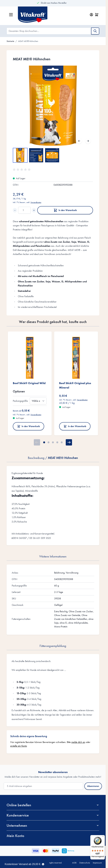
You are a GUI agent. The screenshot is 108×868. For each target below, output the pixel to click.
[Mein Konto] (91, 15)
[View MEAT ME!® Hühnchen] (20, 155)
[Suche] (95, 31)
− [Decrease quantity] (15, 210)
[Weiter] (88, 141)
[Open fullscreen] (53, 106)
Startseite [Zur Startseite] (10, 41)
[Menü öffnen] (11, 15)
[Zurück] (79, 141)
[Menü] (103, 837)
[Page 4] (57, 442)
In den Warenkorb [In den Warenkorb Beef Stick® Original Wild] (28, 426)
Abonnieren (93, 786)
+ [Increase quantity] (34, 210)
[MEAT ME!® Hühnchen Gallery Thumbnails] (36, 155)
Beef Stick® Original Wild (29, 383)
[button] (22, 170)
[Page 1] (44, 442)
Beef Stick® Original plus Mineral (75, 385)
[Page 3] (53, 442)
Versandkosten (36, 202)
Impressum (97, 863)
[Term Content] (43, 864)
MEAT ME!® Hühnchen (28, 41)
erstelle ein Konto (19, 746)
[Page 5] (62, 442)
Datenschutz (85, 863)
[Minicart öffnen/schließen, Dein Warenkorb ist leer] (97, 15)
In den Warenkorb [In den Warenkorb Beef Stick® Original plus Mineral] (75, 426)
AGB (74, 863)
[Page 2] (49, 442)
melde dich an (78, 742)
